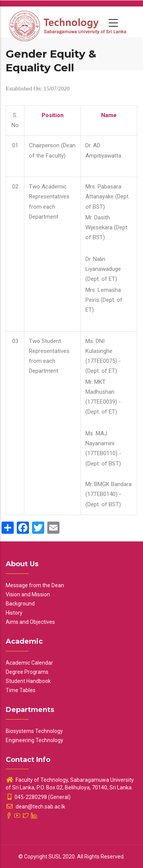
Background (20, 604)
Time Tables (21, 690)
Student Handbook (28, 681)
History (14, 613)
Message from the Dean (35, 585)
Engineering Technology (35, 740)
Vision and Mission (28, 594)
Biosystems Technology (34, 731)
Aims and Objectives (30, 622)
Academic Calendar (29, 663)
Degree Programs (27, 672)
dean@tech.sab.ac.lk (35, 807)
